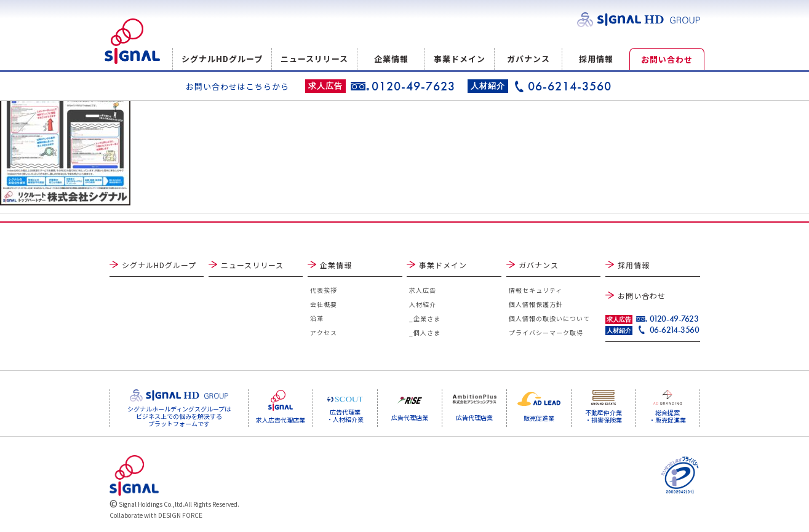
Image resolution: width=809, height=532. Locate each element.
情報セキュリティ (536, 290)
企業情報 (391, 59)
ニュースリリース (314, 59)
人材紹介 (423, 304)
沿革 (317, 318)
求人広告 (423, 290)
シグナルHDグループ (222, 59)
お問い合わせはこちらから (237, 86)
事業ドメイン (460, 59)
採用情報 (596, 59)
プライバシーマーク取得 (546, 332)
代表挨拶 (324, 290)
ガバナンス (528, 59)
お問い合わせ (667, 59)
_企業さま (425, 318)
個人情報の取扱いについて (549, 318)
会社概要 (324, 304)
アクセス (324, 332)
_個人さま (425, 332)
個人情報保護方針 (536, 304)
